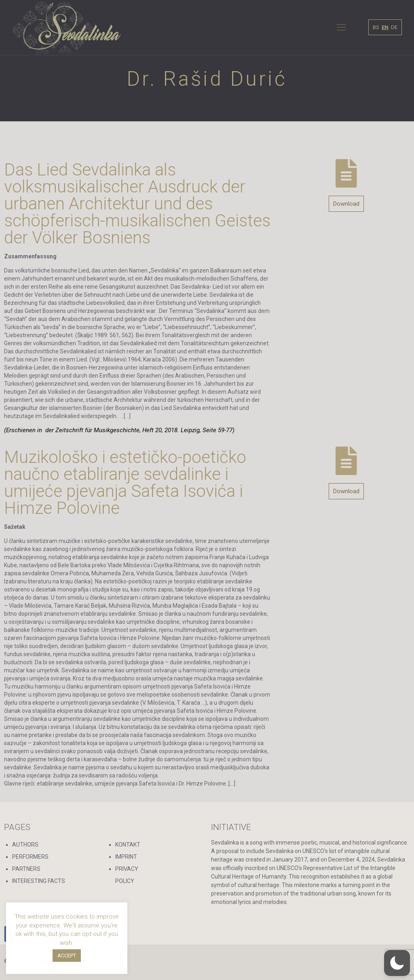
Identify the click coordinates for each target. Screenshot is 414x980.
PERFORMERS (30, 857)
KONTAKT (128, 845)
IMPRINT (126, 857)
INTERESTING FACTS (39, 881)
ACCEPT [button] (67, 956)
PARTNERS (26, 869)
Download (346, 204)
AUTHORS (25, 845)
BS (376, 27)
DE (394, 27)
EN (385, 27)
